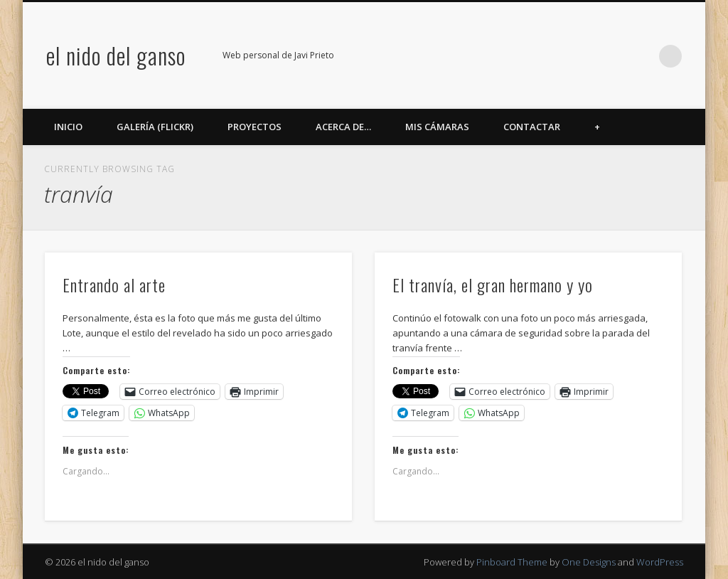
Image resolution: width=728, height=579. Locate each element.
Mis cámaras (437, 127)
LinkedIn (641, 56)
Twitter (554, 56)
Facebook (525, 56)
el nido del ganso (116, 55)
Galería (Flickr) (155, 127)
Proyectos (255, 127)
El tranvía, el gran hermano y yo (493, 285)
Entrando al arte (114, 285)
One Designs (589, 562)
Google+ (612, 56)
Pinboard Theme (512, 562)
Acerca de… (343, 127)
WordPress (660, 562)
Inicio (68, 127)
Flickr (583, 56)
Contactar (532, 127)
